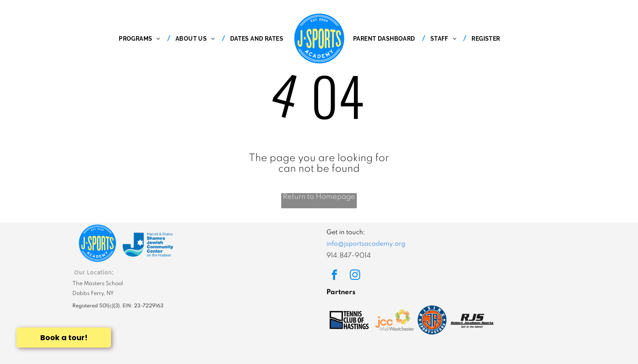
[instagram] (355, 276)
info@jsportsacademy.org (366, 244)
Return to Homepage (319, 197)
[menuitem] (142, 39)
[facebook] (334, 276)
